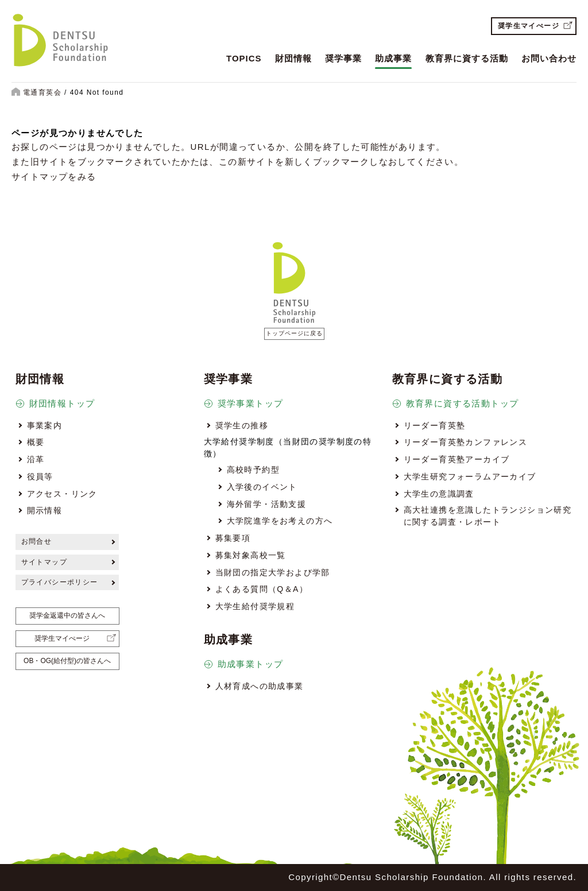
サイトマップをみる (54, 177)
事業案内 (45, 425)
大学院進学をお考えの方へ (280, 521)
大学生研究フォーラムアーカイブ (470, 477)
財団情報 (293, 58)
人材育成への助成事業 (260, 686)
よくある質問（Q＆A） (262, 589)
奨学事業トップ (251, 403)
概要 (36, 442)
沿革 (36, 459)
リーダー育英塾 (435, 425)
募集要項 (233, 538)
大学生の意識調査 (439, 494)
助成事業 (393, 58)
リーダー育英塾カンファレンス (466, 442)
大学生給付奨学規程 (255, 606)
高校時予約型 (253, 470)
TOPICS (244, 58)
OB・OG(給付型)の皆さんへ (67, 661)
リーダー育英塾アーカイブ (457, 459)
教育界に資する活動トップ (463, 403)
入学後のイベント (262, 487)
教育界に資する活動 (467, 58)
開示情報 (45, 510)
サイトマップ (44, 562)
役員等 (40, 477)
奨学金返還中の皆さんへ (67, 615)
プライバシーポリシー (60, 582)
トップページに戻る (294, 333)
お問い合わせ (549, 58)
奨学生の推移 (242, 425)
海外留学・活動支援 (267, 504)
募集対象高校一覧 (251, 555)
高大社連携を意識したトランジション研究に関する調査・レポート (488, 516)
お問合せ (37, 541)
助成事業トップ (251, 664)
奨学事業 (343, 58)
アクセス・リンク (62, 494)
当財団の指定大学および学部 (273, 572)
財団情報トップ (62, 403)
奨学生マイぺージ (529, 26)
